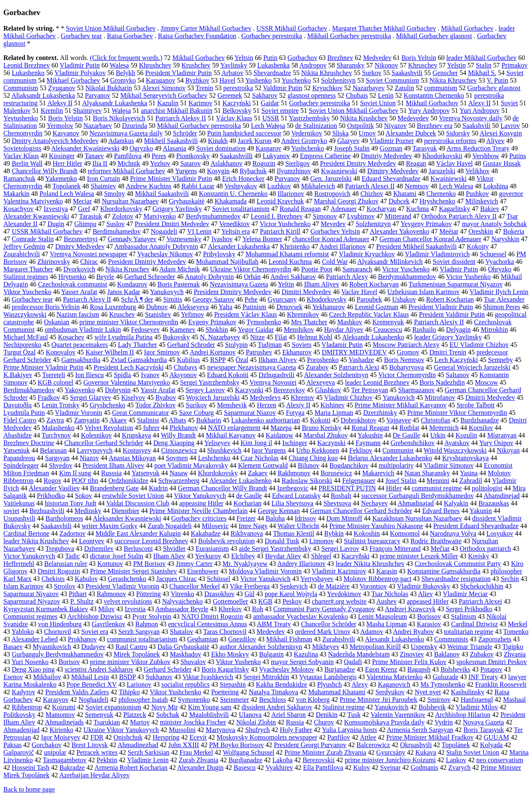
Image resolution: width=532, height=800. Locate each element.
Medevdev (271, 632)
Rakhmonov (294, 473)
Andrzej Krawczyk (410, 609)
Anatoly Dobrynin (209, 277)
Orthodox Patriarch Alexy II (459, 216)
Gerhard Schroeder (149, 277)
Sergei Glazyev (91, 397)
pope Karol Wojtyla (291, 594)
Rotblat (409, 428)
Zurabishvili (339, 639)
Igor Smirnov (162, 352)
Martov (140, 722)
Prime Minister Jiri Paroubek (378, 700)
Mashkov (350, 322)
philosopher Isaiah (143, 700)
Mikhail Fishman (289, 639)
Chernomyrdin (23, 133)
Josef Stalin (401, 481)
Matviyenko (160, 216)
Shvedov (60, 465)
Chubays (185, 367)
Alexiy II (298, 405)
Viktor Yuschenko (27, 292)
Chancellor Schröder (329, 624)
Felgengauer (359, 481)
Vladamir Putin (342, 345)
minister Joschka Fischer (193, 722)
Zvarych (459, 767)
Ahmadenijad (21, 730)
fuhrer (151, 428)
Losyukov (500, 533)
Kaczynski (332, 443)
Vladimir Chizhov (348, 397)
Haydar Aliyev (344, 330)
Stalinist (148, 420)
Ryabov (166, 397)
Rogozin (264, 163)
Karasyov (56, 700)
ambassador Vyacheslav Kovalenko (301, 616)
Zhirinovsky (54, 262)
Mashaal (514, 700)
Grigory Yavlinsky (177, 209)
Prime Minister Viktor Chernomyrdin (457, 413)
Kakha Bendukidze (281, 684)
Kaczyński (237, 103)
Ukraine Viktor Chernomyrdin (250, 269)
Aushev (386, 601)
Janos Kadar (124, 292)
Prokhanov (82, 639)
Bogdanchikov (349, 465)
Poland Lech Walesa (67, 194)
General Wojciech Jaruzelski (472, 367)
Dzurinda (135, 126)
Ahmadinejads (64, 722)
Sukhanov (159, 677)
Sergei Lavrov (340, 549)
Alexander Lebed (35, 639)
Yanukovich (398, 397)
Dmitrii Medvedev (490, 397)
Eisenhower (203, 571)
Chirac (89, 262)
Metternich (444, 428)
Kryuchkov (327, 88)
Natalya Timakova (273, 692)
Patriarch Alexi (359, 367)
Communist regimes (30, 616)
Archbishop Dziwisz (95, 616)
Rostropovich (332, 194)
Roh (258, 609)
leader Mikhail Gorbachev (481, 58)
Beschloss (272, 700)
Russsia (111, 473)
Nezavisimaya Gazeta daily (126, 133)
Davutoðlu (18, 405)
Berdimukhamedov (29, 390)
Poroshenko (323, 360)
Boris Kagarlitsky (225, 669)
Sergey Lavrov (205, 390)
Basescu (244, 767)
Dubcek (399, 201)
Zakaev (258, 473)
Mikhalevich (318, 186)
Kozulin (467, 435)
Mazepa (281, 428)
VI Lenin (199, 231)
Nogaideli (164, 231)
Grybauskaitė (187, 201)
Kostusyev (137, 450)
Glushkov (328, 390)
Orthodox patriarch (485, 549)
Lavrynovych (95, 450)
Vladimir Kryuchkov (367, 254)
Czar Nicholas (259, 458)
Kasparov (269, 148)
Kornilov (481, 428)
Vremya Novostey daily (471, 118)
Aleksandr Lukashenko (373, 337)
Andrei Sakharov (293, 277)
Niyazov (395, 126)
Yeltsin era (236, 231)
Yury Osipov (496, 443)
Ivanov (150, 375)
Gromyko (123, 80)
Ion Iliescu (89, 375)
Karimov (201, 103)
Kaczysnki (249, 390)
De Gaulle (406, 435)
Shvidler (174, 549)
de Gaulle (249, 496)
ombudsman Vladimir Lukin (83, 330)
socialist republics (186, 684)
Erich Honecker (243, 179)
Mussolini (182, 730)
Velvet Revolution (109, 428)
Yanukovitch (391, 707)
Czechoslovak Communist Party (458, 564)
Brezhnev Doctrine (29, 443)
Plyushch (329, 684)
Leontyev (91, 541)
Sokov (84, 496)
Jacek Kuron (254, 141)
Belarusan (53, 450)
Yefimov (192, 314)
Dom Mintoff (344, 518)
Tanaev (94, 156)
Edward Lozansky (296, 496)
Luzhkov (279, 186)
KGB (265, 601)
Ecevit (198, 737)
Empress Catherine (325, 156)
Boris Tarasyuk (484, 730)
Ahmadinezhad (138, 745)
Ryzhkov (197, 80)
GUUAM (496, 737)
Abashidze (18, 435)
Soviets (302, 345)
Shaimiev (103, 186)
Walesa (119, 65)
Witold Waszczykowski (455, 450)
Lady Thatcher (137, 345)
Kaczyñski (356, 556)
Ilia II (100, 163)
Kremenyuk (388, 322)
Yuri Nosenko (30, 662)
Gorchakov (47, 745)
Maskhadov (186, 654)
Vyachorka (500, 262)
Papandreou (19, 458)
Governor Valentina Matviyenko (127, 382)
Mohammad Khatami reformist (287, 254)
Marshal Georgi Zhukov (346, 201)
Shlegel (321, 556)
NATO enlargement (234, 428)
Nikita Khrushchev (326, 73)
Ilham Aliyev (322, 284)
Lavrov (510, 126)
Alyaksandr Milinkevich (390, 262)
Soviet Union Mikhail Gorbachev (111, 28)
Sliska (340, 133)
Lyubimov (361, 216)
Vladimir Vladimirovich (437, 254)
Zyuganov (62, 88)
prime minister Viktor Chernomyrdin (129, 322)
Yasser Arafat (79, 292)
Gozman (391, 148)
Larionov (139, 684)
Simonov (325, 216)
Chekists (53, 579)
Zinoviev (412, 654)
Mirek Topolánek (137, 654)
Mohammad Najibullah (227, 262)
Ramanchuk (19, 179)
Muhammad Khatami (337, 692)
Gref (84, 209)
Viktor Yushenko (238, 662)
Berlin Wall (27, 163)
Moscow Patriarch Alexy (406, 345)
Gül (249, 594)
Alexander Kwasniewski (36, 216)
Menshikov (299, 330)
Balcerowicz (373, 745)
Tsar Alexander (504, 299)
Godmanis (424, 767)
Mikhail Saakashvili (162, 194)
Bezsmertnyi (81, 239)
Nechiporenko (22, 345)
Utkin (438, 435)
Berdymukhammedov (407, 277)
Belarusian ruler (66, 564)
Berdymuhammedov (213, 216)
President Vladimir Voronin (122, 586)
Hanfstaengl (477, 700)
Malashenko (58, 428)
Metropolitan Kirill (375, 647)
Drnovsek (289, 307)
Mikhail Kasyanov (231, 435)
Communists (451, 639)
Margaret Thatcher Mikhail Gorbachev (384, 28)
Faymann (368, 443)
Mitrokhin (494, 330)
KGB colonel (56, 382)
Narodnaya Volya (453, 533)
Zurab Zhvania (199, 760)
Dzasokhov (219, 594)
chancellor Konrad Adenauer (331, 239)
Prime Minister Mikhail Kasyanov (401, 405)
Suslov (116, 224)
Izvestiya (56, 209)
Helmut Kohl (315, 337)
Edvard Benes (441, 511)
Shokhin (217, 330)
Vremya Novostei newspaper (89, 254)
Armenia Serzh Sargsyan (420, 730)
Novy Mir (165, 707)
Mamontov (60, 715)
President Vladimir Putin (178, 73)
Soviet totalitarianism (241, 209)
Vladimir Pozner (392, 141)
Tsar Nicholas (390, 594)
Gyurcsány (391, 752)
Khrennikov (303, 314)
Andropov (313, 65)
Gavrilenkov (109, 624)
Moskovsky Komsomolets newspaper (267, 737)
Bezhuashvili (47, 511)
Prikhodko (51, 496)
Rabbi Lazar (198, 186)
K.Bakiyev (18, 375)
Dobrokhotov (358, 420)
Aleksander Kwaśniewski (85, 148)
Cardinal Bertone (26, 533)
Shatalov (182, 632)
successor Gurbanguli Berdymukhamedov (418, 496)
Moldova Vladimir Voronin (265, 571)
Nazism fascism (78, 314)
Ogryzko (141, 148)
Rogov (53, 481)
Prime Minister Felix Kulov (409, 662)
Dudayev (93, 647)
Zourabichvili (22, 254)
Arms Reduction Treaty (478, 148)
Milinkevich (482, 201)
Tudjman (270, 345)
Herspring (166, 737)
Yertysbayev (317, 579)
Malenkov (17, 111)
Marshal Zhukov (325, 435)
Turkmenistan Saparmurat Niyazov (456, 284)
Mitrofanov (440, 397)
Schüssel (218, 579)
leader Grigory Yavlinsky (448, 337)
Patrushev (259, 352)
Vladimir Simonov (449, 465)
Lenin (385, 95)
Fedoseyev (145, 330)
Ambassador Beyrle (182, 609)
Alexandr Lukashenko (394, 639)
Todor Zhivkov (156, 405)
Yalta (225, 307)
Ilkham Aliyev (278, 360)
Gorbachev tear (81, 36)
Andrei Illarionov (343, 246)
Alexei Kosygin (501, 133)
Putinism (254, 307)
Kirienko (61, 730)
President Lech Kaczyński (128, 367)
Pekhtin (107, 760)
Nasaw (179, 473)
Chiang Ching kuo (313, 458)
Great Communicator (141, 413)
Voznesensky (184, 239)
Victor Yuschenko (406, 269)
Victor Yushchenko (285, 224)
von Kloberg (313, 700)
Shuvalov (193, 662)
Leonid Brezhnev (27, 65)
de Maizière (334, 586)
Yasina (469, 473)
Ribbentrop (27, 707)
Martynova (221, 730)
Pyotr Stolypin (152, 616)
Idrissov (306, 518)
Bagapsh (419, 669)
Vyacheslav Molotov (287, 669)
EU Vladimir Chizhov (479, 345)
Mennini (438, 481)
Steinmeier (235, 700)
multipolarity (396, 465)
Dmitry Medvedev (80, 246)
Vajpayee (398, 420)
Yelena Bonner (262, 239)
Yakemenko (61, 179)
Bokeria (514, 231)
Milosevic (215, 526)
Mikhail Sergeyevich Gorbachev (164, 95)
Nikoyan (508, 450)
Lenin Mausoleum (383, 616)
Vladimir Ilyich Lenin (499, 292)
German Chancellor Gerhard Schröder (361, 511)
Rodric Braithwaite (436, 541)
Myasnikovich (52, 647)
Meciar (82, 201)
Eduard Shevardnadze (391, 179)
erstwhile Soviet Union (133, 496)
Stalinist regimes (26, 277)
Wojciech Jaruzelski (213, 397)
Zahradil (471, 481)
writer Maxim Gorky (110, 526)
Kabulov (86, 579)
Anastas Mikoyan (132, 458)
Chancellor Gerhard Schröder (104, 443)
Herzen (267, 405)
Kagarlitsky (455, 209)
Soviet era (95, 632)
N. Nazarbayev (220, 337)
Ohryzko (500, 269)
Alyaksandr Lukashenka (115, 103)
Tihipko (129, 692)
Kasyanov (66, 133)
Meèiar (449, 231)
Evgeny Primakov (212, 322)
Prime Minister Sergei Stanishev (134, 571)
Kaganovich (394, 684)
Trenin (204, 88)
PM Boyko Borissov (237, 745)
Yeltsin (244, 58)
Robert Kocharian (450, 299)
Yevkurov (208, 556)
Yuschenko (296, 80)
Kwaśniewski (449, 179)
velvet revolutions (128, 601)
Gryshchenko (108, 405)
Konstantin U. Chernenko (233, 194)
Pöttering (149, 594)
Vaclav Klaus (21, 156)
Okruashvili (416, 745)
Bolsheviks (455, 669)
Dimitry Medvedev (393, 171)
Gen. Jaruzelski (331, 179)
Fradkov (49, 397)
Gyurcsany (282, 299)
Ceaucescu (388, 330)
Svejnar (391, 767)
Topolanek (66, 186)
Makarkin (16, 194)
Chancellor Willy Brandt (45, 171)
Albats (177, 420)
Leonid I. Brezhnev (277, 216)
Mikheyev (326, 647)
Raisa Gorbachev (130, 36)
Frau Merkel (196, 752)
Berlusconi (138, 549)
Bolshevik (432, 707)
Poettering (225, 692)
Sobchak (167, 715)
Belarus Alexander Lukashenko (390, 458)
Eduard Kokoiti (228, 375)
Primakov (514, 65)
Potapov (491, 669)
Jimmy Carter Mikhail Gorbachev (206, 28)
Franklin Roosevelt (501, 684)
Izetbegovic (293, 488)
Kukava (426, 752)
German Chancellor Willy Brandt (222, 488)
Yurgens (186, 171)
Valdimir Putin (283, 88)
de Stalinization (316, 126)
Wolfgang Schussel (249, 752)
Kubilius (188, 360)
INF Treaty (483, 677)
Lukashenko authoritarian (266, 420)
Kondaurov (132, 284)
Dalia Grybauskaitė (184, 647)
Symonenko (194, 700)
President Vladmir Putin (441, 307)
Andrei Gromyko (304, 141)
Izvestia (135, 609)
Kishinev (332, 405)
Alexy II (480, 103)
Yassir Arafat (158, 390)
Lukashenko (28, 73)
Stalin (484, 65)
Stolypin (236, 345)
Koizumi (64, 707)
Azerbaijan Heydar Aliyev (94, 775)
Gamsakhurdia (81, 360)
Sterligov (298, 163)
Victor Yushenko (468, 277)
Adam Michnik (180, 269)
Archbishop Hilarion (463, 715)
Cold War (335, 262)
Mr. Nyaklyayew (245, 564)
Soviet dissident (454, 262)
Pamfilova (128, 156)
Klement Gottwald (263, 465)
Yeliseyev (217, 443)
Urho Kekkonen (318, 450)
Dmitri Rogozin (59, 571)
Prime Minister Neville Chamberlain (198, 511)
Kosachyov (18, 209)
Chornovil (58, 632)
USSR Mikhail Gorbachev (292, 28)
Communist (398, 450)
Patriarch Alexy (347, 277)
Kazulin (168, 103)
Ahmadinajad (415, 503)
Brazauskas (494, 503)
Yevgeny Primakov (426, 224)
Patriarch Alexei (480, 601)
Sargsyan (57, 458)
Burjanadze (340, 669)
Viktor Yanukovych (200, 496)
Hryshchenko (437, 201)
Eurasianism (212, 549)
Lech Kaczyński (456, 360)
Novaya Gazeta (483, 722)
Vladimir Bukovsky (424, 586)
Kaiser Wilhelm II (110, 352)
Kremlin (52, 111)
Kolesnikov (96, 435)
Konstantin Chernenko (434, 95)
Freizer (246, 518)
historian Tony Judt (71, 503)
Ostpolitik (361, 126)
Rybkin (334, 533)
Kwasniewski (339, 171)
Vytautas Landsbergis (328, 677)
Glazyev (348, 141)
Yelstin (456, 65)
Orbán (252, 277)
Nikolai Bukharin (109, 88)
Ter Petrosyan (370, 390)
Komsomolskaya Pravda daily (384, 722)
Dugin (56, 224)
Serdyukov (390, 692)
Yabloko (23, 632)
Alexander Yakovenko (400, 231)
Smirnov (439, 700)
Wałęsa (121, 111)
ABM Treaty (274, 624)
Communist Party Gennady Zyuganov (324, 609)
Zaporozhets (495, 639)
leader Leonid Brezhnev (377, 382)
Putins (518, 156)
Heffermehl (19, 564)
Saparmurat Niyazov (31, 594)
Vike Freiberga (250, 586)
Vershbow (486, 156)
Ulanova (250, 715)
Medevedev (413, 118)
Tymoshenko (264, 322)
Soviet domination (221, 148)
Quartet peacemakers (80, 345)
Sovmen (177, 458)
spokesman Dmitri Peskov (492, 662)
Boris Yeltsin (419, 58)
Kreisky (479, 556)
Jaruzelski (442, 171)
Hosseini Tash (31, 767)
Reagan (416, 163)
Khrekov (230, 609)
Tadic (72, 556)
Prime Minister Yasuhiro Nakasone (376, 526)
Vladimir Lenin (148, 760)
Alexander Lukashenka (239, 246)
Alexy (359, 684)
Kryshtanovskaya (466, 458)
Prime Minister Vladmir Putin (43, 367)
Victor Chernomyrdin (407, 375)
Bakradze (72, 767)
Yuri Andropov (480, 111)
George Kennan (279, 511)
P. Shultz (82, 601)
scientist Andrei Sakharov (99, 669)
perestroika (238, 88)
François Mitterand (395, 549)
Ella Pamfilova (323, 767)
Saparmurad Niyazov (32, 601)
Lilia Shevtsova (293, 503)
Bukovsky (176, 337)
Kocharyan (381, 209)
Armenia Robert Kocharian (131, 767)
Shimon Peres (501, 307)
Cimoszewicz (179, 450)
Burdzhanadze (480, 420)
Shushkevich (224, 450)
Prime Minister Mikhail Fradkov (430, 737)
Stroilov (65, 586)
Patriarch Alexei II (370, 186)
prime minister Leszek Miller (419, 556)
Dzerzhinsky (380, 413)
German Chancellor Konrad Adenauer (430, 239)
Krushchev (196, 65)
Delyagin (458, 330)
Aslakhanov (226, 163)
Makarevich (378, 473)
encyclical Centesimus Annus (208, 624)
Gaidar (270, 103)
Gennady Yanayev (132, 239)
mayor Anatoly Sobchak (494, 224)
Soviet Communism (392, 80)
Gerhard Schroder (191, 345)
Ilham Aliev (169, 556)
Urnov (367, 133)
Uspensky (424, 647)
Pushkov (477, 194)
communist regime (437, 488)
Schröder (185, 133)
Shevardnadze (272, 73)
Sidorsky (458, 133)
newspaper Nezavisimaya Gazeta (251, 367)
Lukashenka (274, 65)
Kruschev (122, 314)
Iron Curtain (104, 179)
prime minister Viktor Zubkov (130, 662)
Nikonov (387, 65)
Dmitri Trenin (448, 352)
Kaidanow (280, 435)
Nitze (258, 337)
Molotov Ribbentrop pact (378, 579)
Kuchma (418, 209)
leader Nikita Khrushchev (370, 564)
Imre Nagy (253, 526)
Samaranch (357, 269)
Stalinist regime (344, 707)
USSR (271, 118)
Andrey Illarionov (301, 564)
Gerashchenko (127, 579)
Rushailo (424, 330)
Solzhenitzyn (373, 224)
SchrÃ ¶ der (137, 299)
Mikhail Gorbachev (467, 28)
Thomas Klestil (293, 533)
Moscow (487, 382)
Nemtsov (417, 186)
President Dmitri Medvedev (172, 224)
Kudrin (158, 488)
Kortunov (110, 564)
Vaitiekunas (19, 503)
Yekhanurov (328, 307)
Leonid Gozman (376, 307)
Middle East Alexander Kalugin (138, 533)
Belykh (125, 73)
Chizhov (372, 194)
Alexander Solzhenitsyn (336, 375)
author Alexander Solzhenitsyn (261, 647)
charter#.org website (339, 601)
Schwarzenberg (179, 481)
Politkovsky (19, 715)
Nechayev (374, 503)
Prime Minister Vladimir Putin (171, 179)
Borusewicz (336, 473)
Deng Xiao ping (33, 669)
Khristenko (295, 246)
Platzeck (135, 715)
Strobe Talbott (476, 405)
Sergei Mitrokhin (266, 677)
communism (441, 88)
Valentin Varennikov (398, 715)
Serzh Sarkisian (148, 752)
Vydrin (444, 722)
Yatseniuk (17, 450)
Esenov (13, 677)
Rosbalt (341, 496)
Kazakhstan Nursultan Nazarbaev (417, 518)
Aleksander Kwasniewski (127, 518)
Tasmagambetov (65, 760)
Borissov (429, 616)
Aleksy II (60, 103)
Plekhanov (184, 428)
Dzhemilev (99, 549)
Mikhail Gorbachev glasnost (434, 36)
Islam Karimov (23, 586)
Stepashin (233, 684)
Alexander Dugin (201, 767)
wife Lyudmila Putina (123, 337)
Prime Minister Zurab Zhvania (325, 752)
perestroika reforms (450, 141)
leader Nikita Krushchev (36, 541)
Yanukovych (167, 292)
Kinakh (218, 141)
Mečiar (440, 549)
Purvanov (287, 179)
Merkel (518, 624)
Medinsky (88, 511)
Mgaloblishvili (209, 715)
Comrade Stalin (33, 239)
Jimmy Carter (194, 564)
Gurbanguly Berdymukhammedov (58, 654)
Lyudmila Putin (24, 413)
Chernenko (441, 194)
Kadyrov (23, 692)
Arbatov (232, 73)
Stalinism (464, 616)
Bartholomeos (64, 518)
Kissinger (62, 156)
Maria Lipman (334, 413)
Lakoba (283, 760)
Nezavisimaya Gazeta (239, 284)
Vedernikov (307, 133)
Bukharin (209, 420)
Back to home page (29, 789)
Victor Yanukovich (265, 579)
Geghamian (203, 639)
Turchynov (56, 435)
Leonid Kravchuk (280, 201)
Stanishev (158, 314)
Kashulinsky (468, 692)
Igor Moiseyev (61, 737)
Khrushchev (155, 65)
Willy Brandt (178, 435)
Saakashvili (407, 73)
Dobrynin (118, 390)
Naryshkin (505, 239)
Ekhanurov (297, 352)
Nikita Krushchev (364, 118)
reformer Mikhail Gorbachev (126, 171)
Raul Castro (132, 647)
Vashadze (361, 360)
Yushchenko (307, 148)
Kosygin (218, 171)
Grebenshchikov (413, 443)
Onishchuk (128, 737)
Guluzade (445, 677)
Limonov (322, 541)
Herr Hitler (68, 163)
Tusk (354, 715)
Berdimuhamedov (117, 231)
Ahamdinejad (501, 496)
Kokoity (478, 246)
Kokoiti (320, 420)
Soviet (509, 103)
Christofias (436, 420)
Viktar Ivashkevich (208, 677)
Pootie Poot (317, 269)
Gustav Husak (502, 163)
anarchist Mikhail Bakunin (177, 111)
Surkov (372, 73)
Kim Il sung (75, 473)
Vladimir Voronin (79, 413)
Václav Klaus (234, 118)
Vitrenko (182, 594)
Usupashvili (19, 518)
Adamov (372, 632)
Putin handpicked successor (244, 133)
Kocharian (248, 503)
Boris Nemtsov (404, 360)
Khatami (405, 194)
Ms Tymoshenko (443, 684)
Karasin (387, 571)
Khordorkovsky (121, 209)
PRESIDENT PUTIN (347, 488)
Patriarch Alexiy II (439, 322)
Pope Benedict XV (92, 684)
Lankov (456, 760)
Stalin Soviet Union (472, 752)
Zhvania (515, 654)
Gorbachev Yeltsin (335, 231)
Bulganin (271, 654)
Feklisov (361, 450)
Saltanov (457, 375)
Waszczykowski (25, 314)
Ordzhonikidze (128, 481)
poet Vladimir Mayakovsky (191, 465)
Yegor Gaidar (256, 330)
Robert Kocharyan (374, 284)
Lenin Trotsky (61, 405)
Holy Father (296, 730)
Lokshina (496, 186)
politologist (487, 488)
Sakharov (265, 95)
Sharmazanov (417, 390)
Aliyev (496, 141)
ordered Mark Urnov (323, 632)
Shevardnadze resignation (456, 579)
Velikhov (478, 171)
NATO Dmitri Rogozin (212, 616)
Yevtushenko (21, 118)
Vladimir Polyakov (80, 73)
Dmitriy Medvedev (387, 156)
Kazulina (306, 654)
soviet (11, 511)
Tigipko (513, 647)
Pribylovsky (219, 254)
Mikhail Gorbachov (432, 103)
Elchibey (243, 556)
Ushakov (404, 299)
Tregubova (60, 549)
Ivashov (222, 239)
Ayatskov (457, 443)
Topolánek (456, 745)
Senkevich (294, 586)
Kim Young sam (210, 707)
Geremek (230, 95)
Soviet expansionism (113, 707)
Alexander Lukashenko (240, 481)
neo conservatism (500, 760)
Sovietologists (22, 148)
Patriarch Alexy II (87, 299)
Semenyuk (99, 715)
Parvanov (98, 95)
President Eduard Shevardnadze (476, 526)
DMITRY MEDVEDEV (354, 352)
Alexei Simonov (163, 88)
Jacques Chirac (176, 579)
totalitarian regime (469, 632)
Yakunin (481, 511)
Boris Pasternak (179, 284)
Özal (242, 360)
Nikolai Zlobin (256, 722)
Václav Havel (454, 163)
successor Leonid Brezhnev (151, 541)
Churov (324, 722)
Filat (281, 337)
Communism (21, 88)
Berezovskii (319, 760)
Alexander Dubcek (411, 133)
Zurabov (317, 367)
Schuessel (493, 254)
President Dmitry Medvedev (358, 163)
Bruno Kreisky (322, 428)
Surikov (196, 405)
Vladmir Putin (459, 269)
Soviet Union (378, 103)
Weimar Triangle (470, 647)
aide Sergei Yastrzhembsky (275, 549)
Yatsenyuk (146, 473)
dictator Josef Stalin (117, 556)
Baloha (275, 518)
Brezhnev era (435, 126)
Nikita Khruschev (453, 80)
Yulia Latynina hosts (350, 730)
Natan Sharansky (427, 473)
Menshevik (232, 405)
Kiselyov (133, 397)
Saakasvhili (56, 526)
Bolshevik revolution (227, 541)
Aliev (426, 594)
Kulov (362, 767)
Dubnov (157, 307)
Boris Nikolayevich (119, 118)
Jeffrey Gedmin (24, 246)
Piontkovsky (193, 156)
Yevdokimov (344, 594)
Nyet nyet (428, 692)
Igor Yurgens (269, 450)
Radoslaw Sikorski (307, 481)
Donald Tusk (282, 541)
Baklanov (447, 654)
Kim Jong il (257, 443)
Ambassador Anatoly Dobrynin (156, 246)
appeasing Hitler (201, 503)
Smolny (114, 194)
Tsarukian (107, 722)
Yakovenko (80, 390)
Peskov (292, 601)
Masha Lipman (387, 624)
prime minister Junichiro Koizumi (390, 760)
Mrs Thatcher (309, 322)
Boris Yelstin (66, 118)
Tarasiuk (91, 216)
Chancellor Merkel (195, 586)
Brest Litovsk (90, 745)
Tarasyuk (425, 148)
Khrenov (302, 397)
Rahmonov (112, 594)
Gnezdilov (242, 639)
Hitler (394, 488)
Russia (295, 722)
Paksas (13, 745)
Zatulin (404, 88)
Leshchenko (214, 458)
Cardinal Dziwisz (475, 624)
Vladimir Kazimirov (339, 571)
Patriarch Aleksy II (180, 118)
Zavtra (55, 420)
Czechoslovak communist (73, 284)
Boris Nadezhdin (442, 382)
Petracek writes (97, 752)
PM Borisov (149, 564)
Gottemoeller (230, 601)
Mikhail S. (482, 73)
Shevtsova (337, 503)
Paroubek (369, 299)
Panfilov (339, 737)
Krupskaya (136, 435)
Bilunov (309, 465)
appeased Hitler (428, 601)
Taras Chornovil (225, 632)
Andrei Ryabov (413, 632)
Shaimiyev (87, 111)
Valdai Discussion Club (138, 503)
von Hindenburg (60, 624)
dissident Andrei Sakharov (277, 707)
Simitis (173, 299)
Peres (159, 156)
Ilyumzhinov (294, 171)
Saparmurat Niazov (250, 413)
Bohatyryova (406, 367)
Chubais (357, 95)
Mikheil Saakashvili (171, 141)
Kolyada (491, 745)
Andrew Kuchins (149, 186)
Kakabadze (206, 533)
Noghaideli (94, 700)
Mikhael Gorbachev (73, 80)
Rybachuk (253, 171)
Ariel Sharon (288, 715)
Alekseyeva (193, 307)
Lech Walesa (456, 186)
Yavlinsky (234, 65)
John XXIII (183, 745)
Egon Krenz (381, 669)
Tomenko (516, 632)
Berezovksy (289, 390)
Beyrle (105, 277)
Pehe (251, 299)
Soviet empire (280, 111)
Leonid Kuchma (290, 262)
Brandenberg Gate (114, 488)
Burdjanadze (245, 760)
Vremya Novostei (273, 382)
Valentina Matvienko (394, 677)
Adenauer (343, 209)
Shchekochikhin (481, 586)
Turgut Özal (19, 352)
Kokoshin (367, 533)
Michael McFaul (26, 337)
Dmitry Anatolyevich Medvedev (55, 141)
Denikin (327, 715)
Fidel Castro (20, 420)
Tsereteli (54, 375)
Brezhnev (340, 58)
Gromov (408, 352)
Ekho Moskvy (230, 654)
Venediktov (235, 224)
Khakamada (231, 201)
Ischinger (295, 443)
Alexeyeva (321, 382)
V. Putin (497, 80)
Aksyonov (183, 375)
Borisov (69, 662)
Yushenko (258, 80)
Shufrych (258, 730)
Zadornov (73, 533)
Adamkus (121, 141)
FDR (97, 737)
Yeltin (286, 284)
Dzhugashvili (276, 375)
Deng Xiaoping (174, 443)
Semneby (501, 360)
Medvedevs (265, 397)
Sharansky (351, 65)
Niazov (89, 458)
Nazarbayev (369, 88)
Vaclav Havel (359, 292)
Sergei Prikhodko (469, 609)
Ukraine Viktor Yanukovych (121, 730)
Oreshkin (481, 231)
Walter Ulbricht (298, 526)
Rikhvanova (247, 533)
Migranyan (502, 435)
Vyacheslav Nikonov (165, 254)
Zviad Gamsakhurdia (139, 360)
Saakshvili (476, 126)
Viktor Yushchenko (175, 692)
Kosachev (71, 337)
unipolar (55, 752)
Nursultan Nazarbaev (130, 201)
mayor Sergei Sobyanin (302, 662)
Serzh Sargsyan (139, 632)
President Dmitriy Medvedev (147, 262)
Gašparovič (19, 752)
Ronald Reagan (300, 209)
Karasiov (429, 624)
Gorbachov (302, 58)
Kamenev (183, 330)
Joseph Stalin (352, 148)
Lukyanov (276, 156)
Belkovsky (237, 111)
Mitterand (398, 216)
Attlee (368, 737)
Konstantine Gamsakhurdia (444, 571)
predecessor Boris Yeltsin (46, 307)
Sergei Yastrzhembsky (210, 382)
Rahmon (147, 624)
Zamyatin (87, 420)
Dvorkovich (79, 269)
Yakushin (370, 435)
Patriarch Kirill (280, 231)
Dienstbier (126, 511)
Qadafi (353, 662)
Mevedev (333, 224)
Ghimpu (85, 224)
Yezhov (160, 163)
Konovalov (61, 352)
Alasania (174, 148)
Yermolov (60, 126)
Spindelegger (21, 465)
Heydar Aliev (283, 556)
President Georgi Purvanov (310, 745)
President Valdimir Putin (452, 314)
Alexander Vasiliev (54, 488)
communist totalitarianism (142, 639)
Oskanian (57, 322)
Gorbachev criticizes (199, 518)
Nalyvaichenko (183, 601)
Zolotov (123, 216)
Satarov (191, 163)
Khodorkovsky (327, 299)
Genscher (445, 73)
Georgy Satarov (214, 299)
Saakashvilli (236, 156)
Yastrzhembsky (309, 118)
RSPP (218, 360)
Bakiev (490, 209)
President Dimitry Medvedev (233, 292)
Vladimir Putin (80, 65)
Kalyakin (456, 503)
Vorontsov (374, 586)
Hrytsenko (72, 277)
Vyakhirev (279, 767)
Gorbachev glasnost (494, 88)
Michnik (129, 163)
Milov (106, 609)
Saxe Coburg (196, 413)
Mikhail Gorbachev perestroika (349, 36)
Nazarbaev (98, 126)
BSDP (127, 677)
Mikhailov (47, 677)
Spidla (122, 375)
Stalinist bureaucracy (372, 541)
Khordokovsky (218, 473)
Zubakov (482, 654)
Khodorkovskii (442, 156)
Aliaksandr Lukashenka (43, 95)
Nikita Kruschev (127, 269)
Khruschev (423, 65)
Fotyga (295, 413)
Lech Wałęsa (268, 126)
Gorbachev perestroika (271, 36)
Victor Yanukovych (29, 556)
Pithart (78, 594)
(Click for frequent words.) (126, 58)
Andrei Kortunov (213, 352)
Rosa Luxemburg (113, 307)
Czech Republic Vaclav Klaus (369, 314)
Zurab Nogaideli (170, 526)
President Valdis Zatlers (77, 692)
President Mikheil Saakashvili (416, 246)
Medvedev (377, 58)
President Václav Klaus (246, 314)
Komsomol (405, 533)
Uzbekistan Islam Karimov (423, 292)
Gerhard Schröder (168, 669)
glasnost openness (312, 95)
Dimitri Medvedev (307, 292)
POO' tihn (85, 481)
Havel (227, 80)
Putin (270, 58)
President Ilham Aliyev (113, 465)
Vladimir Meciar (465, 594)
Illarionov (291, 194)
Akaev (118, 420)
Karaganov (161, 80)
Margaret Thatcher (28, 269)
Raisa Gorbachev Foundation (197, 36)
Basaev (13, 647)
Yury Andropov (429, 111)
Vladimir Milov (477, 707)
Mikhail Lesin (90, 677)
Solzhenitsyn (339, 80)
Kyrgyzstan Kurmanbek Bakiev (46, 609)
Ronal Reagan (371, 428)
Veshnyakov (241, 186)
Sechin (510, 579)
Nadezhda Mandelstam (359, 654)
